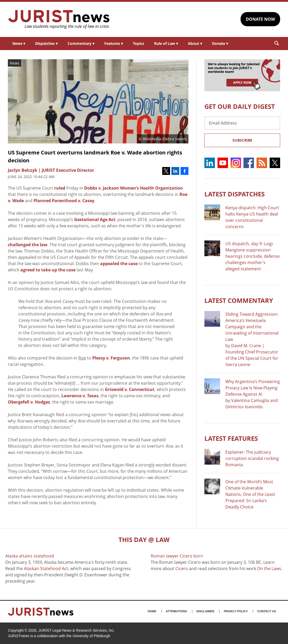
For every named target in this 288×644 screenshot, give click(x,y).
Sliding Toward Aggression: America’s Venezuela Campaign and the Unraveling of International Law (252, 327)
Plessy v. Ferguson (111, 358)
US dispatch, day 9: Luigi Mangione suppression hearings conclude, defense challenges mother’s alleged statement (252, 256)
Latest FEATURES (231, 438)
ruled (60, 188)
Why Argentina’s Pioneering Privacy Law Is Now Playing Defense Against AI (253, 388)
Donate (220, 43)
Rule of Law (166, 43)
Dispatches (46, 43)
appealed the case (119, 264)
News (19, 43)
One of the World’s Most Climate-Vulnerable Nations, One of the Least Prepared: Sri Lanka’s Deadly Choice (250, 494)
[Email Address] (242, 123)
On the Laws (269, 568)
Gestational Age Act (95, 219)
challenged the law (28, 245)
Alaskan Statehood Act (46, 568)
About (195, 43)
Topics (138, 43)
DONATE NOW (260, 19)
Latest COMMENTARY (239, 300)
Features (114, 43)
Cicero (182, 568)
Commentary (81, 43)
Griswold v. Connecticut (130, 389)
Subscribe (242, 140)
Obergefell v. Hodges (29, 402)
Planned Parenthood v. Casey (64, 201)
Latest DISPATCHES (235, 194)
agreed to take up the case (48, 270)
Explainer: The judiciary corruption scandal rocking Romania (252, 458)
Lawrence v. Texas (80, 396)
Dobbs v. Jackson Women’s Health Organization (134, 188)
